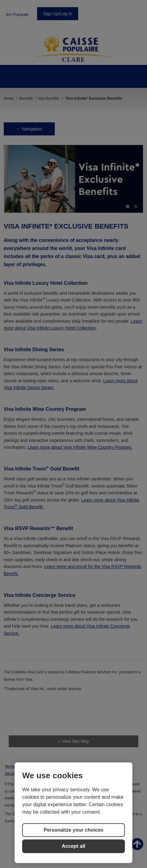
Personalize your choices (73, 830)
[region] (73, 813)
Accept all (73, 846)
